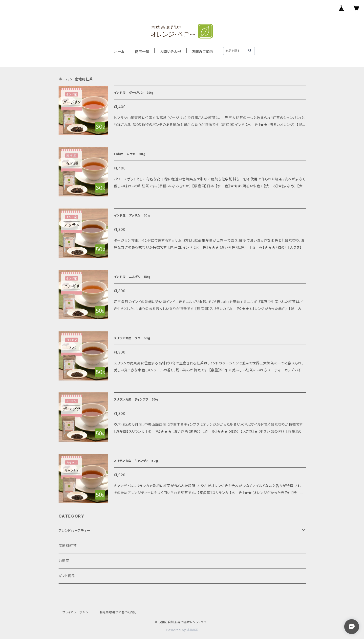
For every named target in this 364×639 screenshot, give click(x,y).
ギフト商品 (67, 576)
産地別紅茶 (68, 546)
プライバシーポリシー (77, 612)
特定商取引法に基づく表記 (118, 612)
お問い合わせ (171, 52)
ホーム (119, 52)
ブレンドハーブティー (75, 531)
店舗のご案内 (202, 52)
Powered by (182, 630)
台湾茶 (64, 561)
